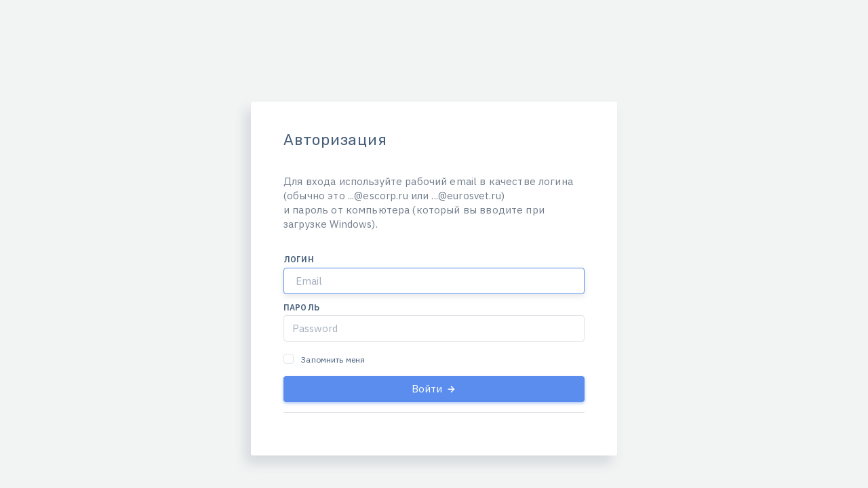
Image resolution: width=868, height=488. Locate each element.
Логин (299, 259)
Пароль (301, 307)
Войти (434, 389)
